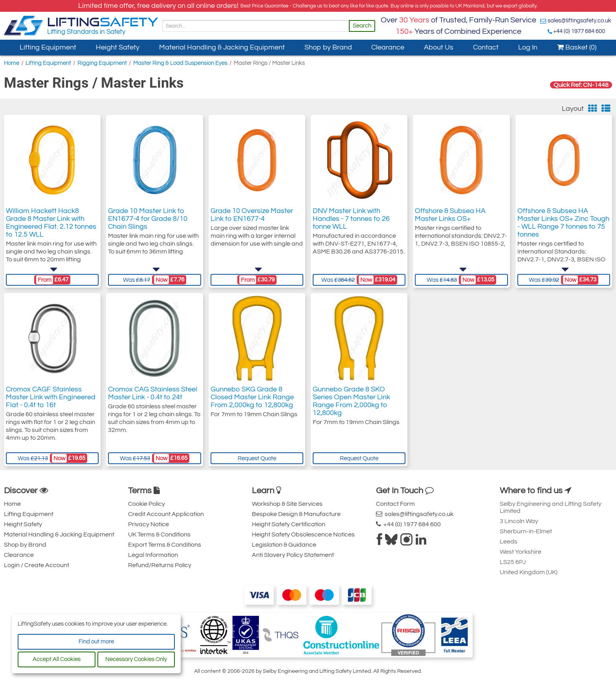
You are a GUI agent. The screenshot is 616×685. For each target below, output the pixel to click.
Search (362, 26)
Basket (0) (577, 47)
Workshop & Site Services (287, 504)
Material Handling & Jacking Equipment (222, 47)
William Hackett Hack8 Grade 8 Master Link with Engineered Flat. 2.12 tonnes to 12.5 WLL (51, 223)
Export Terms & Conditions (165, 545)
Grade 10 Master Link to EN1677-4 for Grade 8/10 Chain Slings (148, 219)
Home (12, 63)
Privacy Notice (148, 524)
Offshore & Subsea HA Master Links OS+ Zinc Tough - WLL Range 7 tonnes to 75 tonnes (563, 223)
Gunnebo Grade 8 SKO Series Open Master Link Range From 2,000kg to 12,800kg (351, 401)
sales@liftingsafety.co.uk (579, 21)
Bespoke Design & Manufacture (296, 514)
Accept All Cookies (57, 659)
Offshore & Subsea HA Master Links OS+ (450, 215)
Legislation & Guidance (284, 545)
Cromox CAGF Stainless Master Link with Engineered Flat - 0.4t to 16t (51, 397)
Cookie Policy (147, 504)
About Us (439, 47)
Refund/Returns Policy (160, 565)
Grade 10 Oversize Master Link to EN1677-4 (252, 215)
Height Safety (118, 47)
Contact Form (395, 504)
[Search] (256, 26)
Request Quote (257, 458)
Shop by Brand (328, 47)
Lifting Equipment (48, 47)
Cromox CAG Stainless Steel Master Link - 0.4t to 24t (153, 393)
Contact (486, 47)
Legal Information (153, 555)
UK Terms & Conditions (159, 534)
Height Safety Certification (289, 524)
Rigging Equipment (102, 63)
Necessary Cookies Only (136, 659)
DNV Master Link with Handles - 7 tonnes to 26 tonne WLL (351, 219)
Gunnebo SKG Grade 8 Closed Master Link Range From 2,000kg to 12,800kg (252, 397)
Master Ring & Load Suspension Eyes (180, 63)
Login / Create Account (37, 565)
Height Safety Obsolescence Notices (303, 534)
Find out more (96, 642)
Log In (528, 47)
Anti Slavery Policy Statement (293, 555)
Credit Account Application (166, 514)
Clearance (388, 47)
